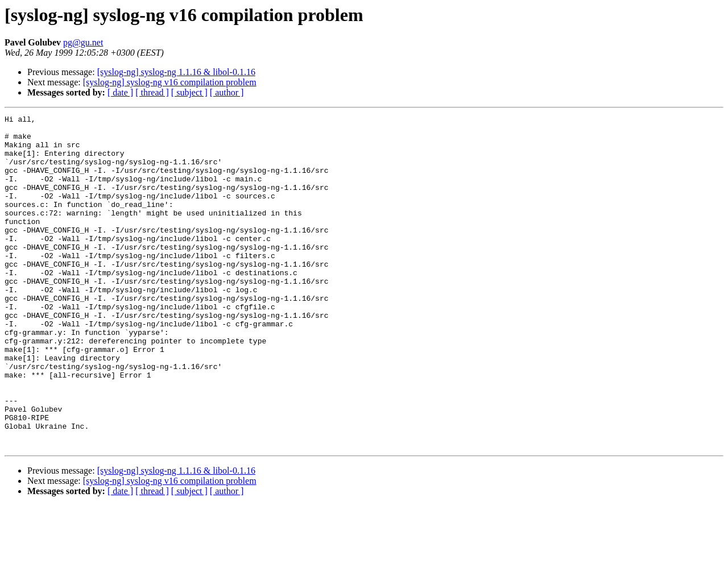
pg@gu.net (83, 42)
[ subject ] (189, 92)
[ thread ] (152, 92)
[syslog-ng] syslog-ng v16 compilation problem (170, 82)
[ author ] (227, 92)
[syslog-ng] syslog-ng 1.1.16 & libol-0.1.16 (176, 72)
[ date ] (120, 92)
